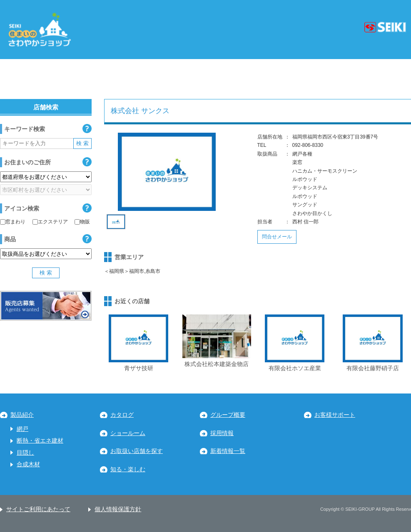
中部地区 (170, 79)
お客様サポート (335, 415)
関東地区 (111, 79)
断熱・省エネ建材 (40, 441)
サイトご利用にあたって (38, 509)
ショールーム (128, 433)
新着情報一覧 (228, 451)
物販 (82, 222)
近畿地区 (229, 79)
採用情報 (222, 433)
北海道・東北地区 (39, 79)
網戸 (22, 429)
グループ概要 (228, 415)
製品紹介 (22, 415)
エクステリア (50, 222)
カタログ (122, 415)
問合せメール (277, 237)
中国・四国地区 (298, 79)
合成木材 (28, 464)
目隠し (25, 453)
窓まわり (13, 222)
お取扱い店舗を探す (137, 451)
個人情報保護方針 (118, 509)
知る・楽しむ (128, 469)
